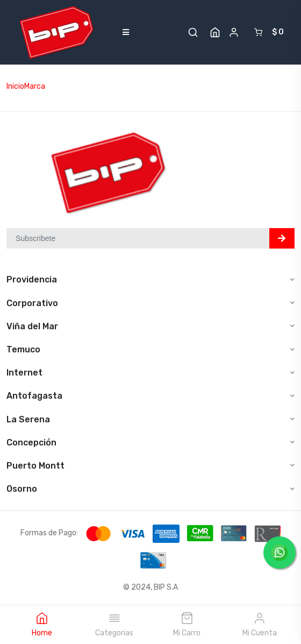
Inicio (15, 86)
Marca (35, 86)
